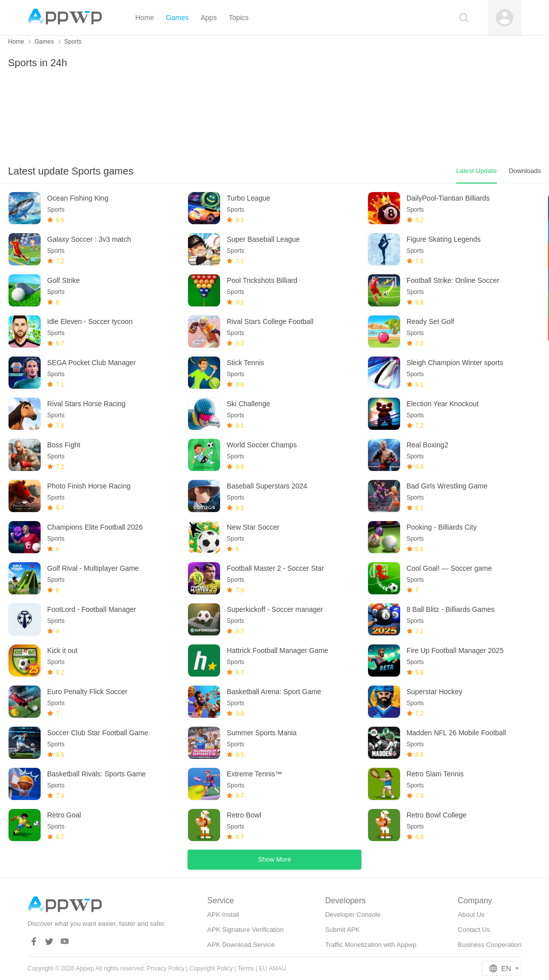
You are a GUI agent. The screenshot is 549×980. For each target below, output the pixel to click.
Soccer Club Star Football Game (98, 733)
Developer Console (353, 915)
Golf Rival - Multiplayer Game (93, 568)
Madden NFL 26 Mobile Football (456, 733)
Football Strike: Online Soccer (453, 280)
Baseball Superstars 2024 (267, 486)
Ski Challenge (248, 404)
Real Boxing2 (427, 445)
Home (16, 42)
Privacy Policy (166, 968)
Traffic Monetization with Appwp (371, 945)
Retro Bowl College (437, 815)
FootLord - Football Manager (92, 609)
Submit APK (342, 930)
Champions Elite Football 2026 (95, 527)
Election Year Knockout (443, 404)
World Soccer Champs (262, 445)
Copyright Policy (211, 968)
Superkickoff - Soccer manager (275, 609)
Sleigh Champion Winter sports (455, 363)
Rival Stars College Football (270, 321)
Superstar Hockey (434, 692)
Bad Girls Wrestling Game (447, 486)
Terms (246, 968)
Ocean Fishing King (78, 198)
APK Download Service (241, 945)
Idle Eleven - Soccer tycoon (90, 321)
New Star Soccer (253, 527)
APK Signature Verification (245, 930)
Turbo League (248, 198)
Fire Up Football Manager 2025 (455, 650)
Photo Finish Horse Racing (89, 486)
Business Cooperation (490, 945)
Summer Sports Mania (261, 733)
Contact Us (474, 930)
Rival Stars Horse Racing (86, 404)
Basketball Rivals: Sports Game (97, 774)
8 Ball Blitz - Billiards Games (451, 609)
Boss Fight (64, 445)
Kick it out (62, 650)
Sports (73, 42)
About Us (471, 915)
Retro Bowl (244, 815)
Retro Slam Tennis (435, 774)
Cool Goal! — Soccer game (449, 568)
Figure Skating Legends (444, 239)
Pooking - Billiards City (442, 527)
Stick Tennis (245, 363)
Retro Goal (64, 815)
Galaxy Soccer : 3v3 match (89, 239)
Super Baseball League (263, 239)
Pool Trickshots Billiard (262, 280)
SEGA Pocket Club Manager (92, 363)
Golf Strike (63, 280)
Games (44, 42)
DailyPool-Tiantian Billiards (448, 198)
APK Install (223, 915)
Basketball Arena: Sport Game (274, 692)
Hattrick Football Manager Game (277, 650)
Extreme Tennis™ (254, 774)
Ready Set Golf (430, 321)
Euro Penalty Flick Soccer (87, 692)
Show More (275, 859)
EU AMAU (272, 968)
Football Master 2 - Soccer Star (275, 568)
